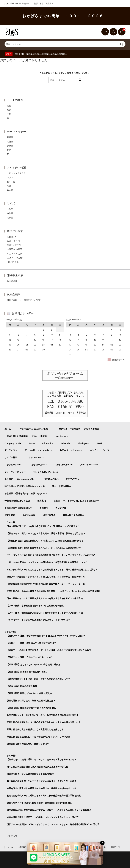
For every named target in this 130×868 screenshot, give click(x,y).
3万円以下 (12, 237)
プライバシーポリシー (15, 472)
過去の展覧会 (49, 515)
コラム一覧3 (10, 756)
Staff (99, 443)
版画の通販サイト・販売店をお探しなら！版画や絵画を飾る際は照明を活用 (43, 715)
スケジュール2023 (38, 465)
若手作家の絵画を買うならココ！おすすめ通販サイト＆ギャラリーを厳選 (42, 781)
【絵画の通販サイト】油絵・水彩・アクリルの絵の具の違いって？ (38, 679)
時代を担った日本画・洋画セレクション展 (25, 486)
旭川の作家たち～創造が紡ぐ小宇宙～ (25, 300)
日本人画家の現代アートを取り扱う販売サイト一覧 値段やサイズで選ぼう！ (43, 526)
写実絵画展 (12, 281)
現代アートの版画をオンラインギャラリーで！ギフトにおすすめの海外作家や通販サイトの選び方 (53, 824)
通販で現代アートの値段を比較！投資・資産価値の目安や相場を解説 (39, 803)
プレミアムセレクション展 (46, 472)
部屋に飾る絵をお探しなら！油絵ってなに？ (28, 744)
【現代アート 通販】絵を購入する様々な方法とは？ (31, 643)
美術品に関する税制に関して (18, 508)
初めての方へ (72, 479)
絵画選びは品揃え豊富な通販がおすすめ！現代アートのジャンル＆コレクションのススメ (49, 810)
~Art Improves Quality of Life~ (34, 429)
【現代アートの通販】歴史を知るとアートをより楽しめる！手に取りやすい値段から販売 (49, 650)
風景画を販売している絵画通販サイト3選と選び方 (31, 774)
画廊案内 (42, 501)
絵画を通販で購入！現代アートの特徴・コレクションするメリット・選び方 (43, 817)
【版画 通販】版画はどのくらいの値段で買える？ (30, 693)
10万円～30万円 (14, 249)
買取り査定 (10, 515)
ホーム (8, 429)
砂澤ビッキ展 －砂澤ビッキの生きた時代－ (47, 54)
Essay (32, 443)
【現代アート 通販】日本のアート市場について (29, 657)
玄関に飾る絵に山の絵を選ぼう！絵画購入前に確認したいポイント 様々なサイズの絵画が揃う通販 (54, 591)
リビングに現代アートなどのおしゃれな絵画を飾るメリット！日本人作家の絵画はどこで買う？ (52, 570)
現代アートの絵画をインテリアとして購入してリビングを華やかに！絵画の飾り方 (46, 577)
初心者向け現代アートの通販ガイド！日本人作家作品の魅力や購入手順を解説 (44, 796)
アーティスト (11, 450)
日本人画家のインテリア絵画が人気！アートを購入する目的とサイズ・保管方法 (45, 598)
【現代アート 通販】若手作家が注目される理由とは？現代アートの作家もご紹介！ (46, 636)
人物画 (10, 142)
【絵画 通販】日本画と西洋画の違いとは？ (27, 672)
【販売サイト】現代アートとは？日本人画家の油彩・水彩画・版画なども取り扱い (46, 533)
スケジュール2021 (35, 457)
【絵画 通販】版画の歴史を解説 (22, 686)
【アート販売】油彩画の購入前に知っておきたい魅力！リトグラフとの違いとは (45, 613)
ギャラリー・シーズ (100, 450)
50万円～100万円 (15, 258)
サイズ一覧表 (12, 457)
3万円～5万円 (13, 241)
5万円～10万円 (14, 245)
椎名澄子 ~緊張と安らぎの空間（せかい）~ (26, 494)
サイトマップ (11, 836)
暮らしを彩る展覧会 (62, 486)
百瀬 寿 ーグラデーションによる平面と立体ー (76, 501)
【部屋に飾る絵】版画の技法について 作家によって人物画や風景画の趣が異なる (45, 541)
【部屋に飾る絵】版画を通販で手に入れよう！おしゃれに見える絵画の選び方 (44, 548)
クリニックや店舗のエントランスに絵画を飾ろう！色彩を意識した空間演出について (47, 562)
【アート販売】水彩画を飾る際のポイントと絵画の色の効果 (35, 606)
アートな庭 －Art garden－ (38, 450)
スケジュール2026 (64, 465)
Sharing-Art (83, 443)
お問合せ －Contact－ (71, 450)
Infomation (48, 443)
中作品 (10, 213)
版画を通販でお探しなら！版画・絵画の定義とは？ (31, 701)
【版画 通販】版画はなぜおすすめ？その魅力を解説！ (32, 708)
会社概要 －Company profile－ (20, 479)
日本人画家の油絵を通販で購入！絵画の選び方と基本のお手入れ (37, 767)
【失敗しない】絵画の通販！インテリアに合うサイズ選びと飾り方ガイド (42, 759)
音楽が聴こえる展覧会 (74, 515)
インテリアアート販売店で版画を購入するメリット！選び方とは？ (38, 620)
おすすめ (11, 182)
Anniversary (62, 436)
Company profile (13, 443)
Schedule (66, 443)
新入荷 (10, 190)
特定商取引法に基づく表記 (17, 501)
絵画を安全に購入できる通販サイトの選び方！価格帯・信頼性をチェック (42, 788)
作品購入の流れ (51, 479)
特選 (9, 186)
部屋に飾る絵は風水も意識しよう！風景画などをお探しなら (35, 729)
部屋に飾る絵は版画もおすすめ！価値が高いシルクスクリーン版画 (38, 737)
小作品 (10, 209)
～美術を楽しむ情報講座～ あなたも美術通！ (79, 429)
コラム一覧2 (10, 632)
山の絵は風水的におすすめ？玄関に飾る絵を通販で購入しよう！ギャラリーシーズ (46, 584)
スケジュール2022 (13, 465)
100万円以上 (13, 262)
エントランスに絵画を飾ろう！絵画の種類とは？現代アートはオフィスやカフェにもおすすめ (51, 555)
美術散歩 (44, 508)
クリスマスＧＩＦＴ (16, 173)
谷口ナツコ (62, 508)
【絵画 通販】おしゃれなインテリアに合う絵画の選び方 (34, 665)
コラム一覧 (10, 522)
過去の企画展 (29, 515)
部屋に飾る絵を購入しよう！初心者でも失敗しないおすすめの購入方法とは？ (44, 722)
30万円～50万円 (15, 254)
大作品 (10, 218)
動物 (9, 150)
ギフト (10, 177)
